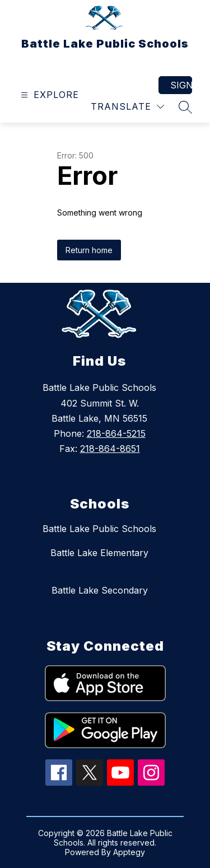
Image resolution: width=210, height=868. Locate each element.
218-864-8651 (110, 449)
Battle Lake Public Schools (99, 529)
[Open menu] (48, 95)
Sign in (181, 85)
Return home (89, 250)
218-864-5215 (116, 433)
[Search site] (185, 107)
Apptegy (129, 852)
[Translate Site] (127, 107)
